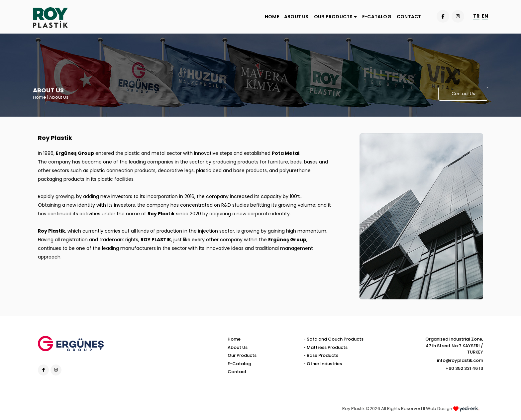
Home (40, 97)
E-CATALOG (377, 17)
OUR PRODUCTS (335, 17)
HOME (272, 17)
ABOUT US (296, 17)
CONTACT (409, 17)
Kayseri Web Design (484, 410)
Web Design (453, 409)
